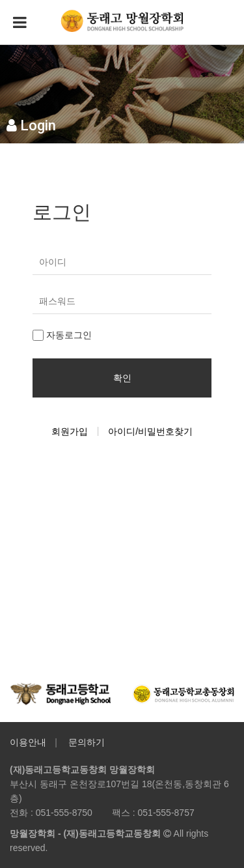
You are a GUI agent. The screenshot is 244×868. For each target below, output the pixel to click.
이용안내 (28, 742)
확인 (122, 378)
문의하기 (87, 742)
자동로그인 (62, 335)
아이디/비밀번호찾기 (150, 431)
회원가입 (70, 431)
